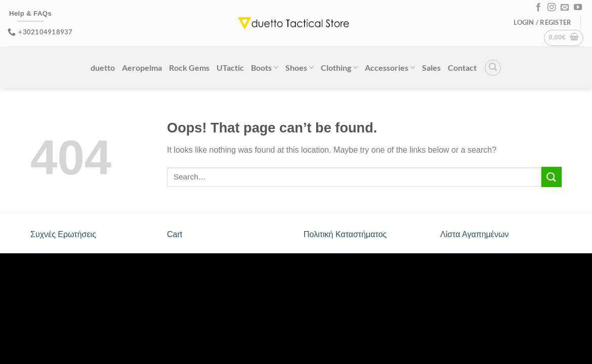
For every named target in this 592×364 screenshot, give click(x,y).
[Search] (493, 68)
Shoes (300, 67)
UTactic (230, 67)
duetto (103, 67)
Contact (462, 67)
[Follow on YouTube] (578, 8)
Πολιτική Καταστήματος (345, 234)
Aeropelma (142, 67)
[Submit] (552, 177)
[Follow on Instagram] (552, 8)
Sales (431, 67)
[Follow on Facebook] (538, 8)
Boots (265, 67)
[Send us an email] (565, 8)
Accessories (390, 67)
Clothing (339, 67)
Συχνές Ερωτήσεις (63, 234)
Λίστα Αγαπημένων (474, 234)
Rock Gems (189, 67)
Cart (175, 234)
